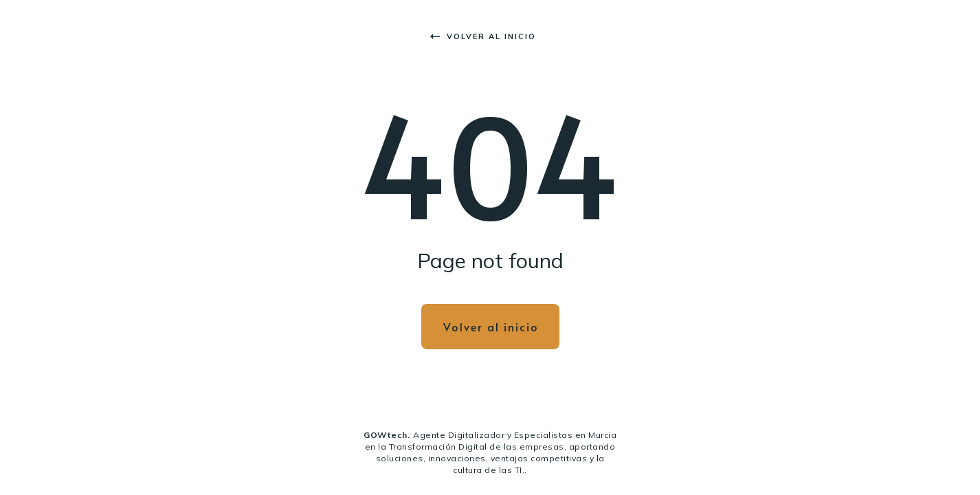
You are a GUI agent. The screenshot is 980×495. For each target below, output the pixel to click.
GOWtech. (387, 435)
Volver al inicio (483, 36)
